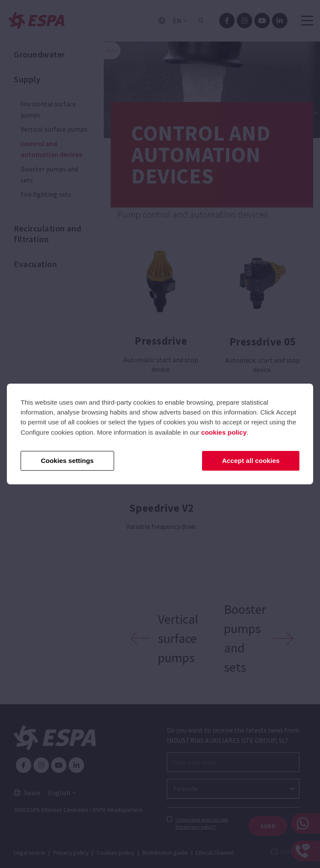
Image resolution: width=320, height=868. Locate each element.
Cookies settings (67, 461)
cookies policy (224, 432)
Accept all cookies (251, 461)
